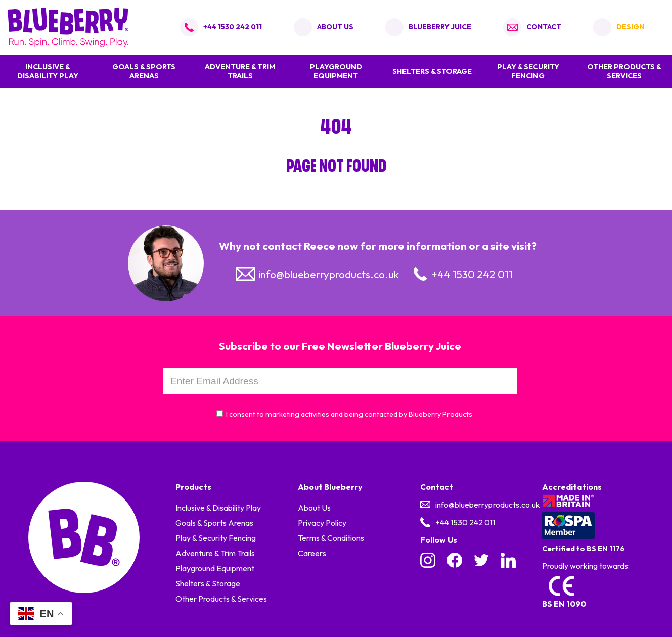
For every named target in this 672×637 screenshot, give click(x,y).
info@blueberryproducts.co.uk (329, 274)
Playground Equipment (336, 71)
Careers (312, 553)
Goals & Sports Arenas (144, 71)
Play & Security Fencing (528, 71)
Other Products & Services (624, 71)
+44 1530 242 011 (233, 27)
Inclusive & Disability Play (48, 71)
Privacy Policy (322, 523)
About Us (314, 508)
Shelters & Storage (432, 71)
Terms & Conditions (331, 538)
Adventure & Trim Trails (240, 71)
